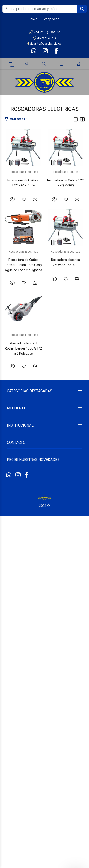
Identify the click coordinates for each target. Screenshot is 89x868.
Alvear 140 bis (45, 38)
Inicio (34, 19)
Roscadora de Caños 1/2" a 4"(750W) (44, 344)
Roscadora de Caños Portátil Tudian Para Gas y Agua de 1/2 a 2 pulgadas (45, 469)
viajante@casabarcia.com (45, 43)
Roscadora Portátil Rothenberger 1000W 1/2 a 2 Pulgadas (45, 713)
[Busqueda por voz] (27, 64)
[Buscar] (44, 64)
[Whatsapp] (34, 51)
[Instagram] (45, 51)
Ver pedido (52, 19)
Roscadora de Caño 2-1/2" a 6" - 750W (45, 222)
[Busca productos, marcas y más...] (40, 9)
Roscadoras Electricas (44, 214)
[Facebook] (56, 51)
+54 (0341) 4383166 (45, 32)
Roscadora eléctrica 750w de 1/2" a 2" (44, 588)
